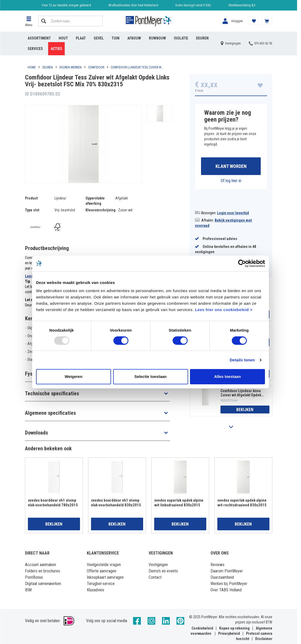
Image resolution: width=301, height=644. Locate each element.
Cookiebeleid (202, 628)
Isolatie (181, 38)
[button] (29, 21)
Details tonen (242, 360)
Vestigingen (158, 565)
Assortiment (39, 38)
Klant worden (231, 166)
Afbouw (134, 38)
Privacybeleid (229, 633)
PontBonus (34, 577)
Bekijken (245, 410)
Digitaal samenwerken (43, 584)
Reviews (217, 565)
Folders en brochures (42, 571)
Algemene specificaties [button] (50, 413)
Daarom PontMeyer (227, 571)
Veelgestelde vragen (104, 565)
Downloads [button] (36, 433)
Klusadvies (96, 590)
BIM (28, 590)
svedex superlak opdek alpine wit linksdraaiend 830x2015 (179, 503)
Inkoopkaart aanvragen (105, 577)
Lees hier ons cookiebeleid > (224, 310)
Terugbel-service (101, 584)
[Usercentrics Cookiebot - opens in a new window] (242, 263)
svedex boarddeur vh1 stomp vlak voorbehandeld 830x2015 (116, 503)
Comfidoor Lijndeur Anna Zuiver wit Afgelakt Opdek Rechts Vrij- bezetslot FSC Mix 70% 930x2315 (241, 393)
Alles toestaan (228, 376)
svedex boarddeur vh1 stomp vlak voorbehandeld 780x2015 (53, 503)
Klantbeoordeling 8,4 (242, 5)
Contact (155, 577)
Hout (63, 38)
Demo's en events (163, 571)
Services (35, 49)
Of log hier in (231, 181)
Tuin (116, 38)
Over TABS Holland (226, 590)
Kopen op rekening (234, 628)
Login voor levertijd (233, 213)
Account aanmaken (41, 565)
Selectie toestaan (151, 376)
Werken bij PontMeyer (229, 584)
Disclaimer (264, 639)
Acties (56, 49)
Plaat (81, 38)
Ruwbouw (157, 38)
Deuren (202, 38)
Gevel (99, 38)
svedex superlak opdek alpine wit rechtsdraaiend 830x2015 (242, 503)
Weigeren (74, 376)
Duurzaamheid (222, 577)
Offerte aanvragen (102, 571)
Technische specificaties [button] (52, 393)
